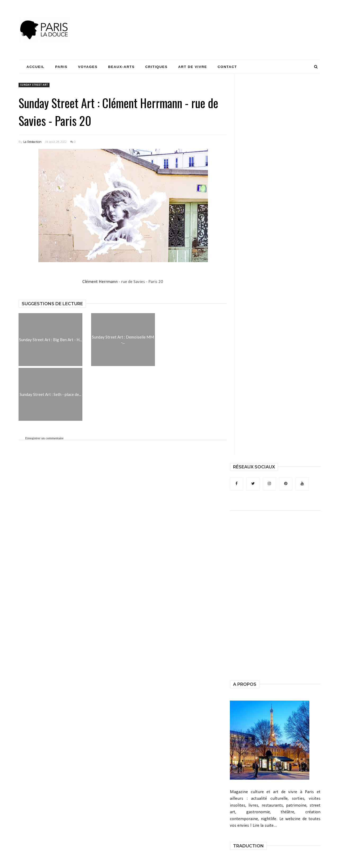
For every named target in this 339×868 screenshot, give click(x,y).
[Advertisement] (224, 20)
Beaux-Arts (121, 67)
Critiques (156, 67)
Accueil (35, 67)
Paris (61, 67)
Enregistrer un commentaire (44, 438)
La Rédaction (32, 142)
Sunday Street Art (34, 85)
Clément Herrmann (100, 282)
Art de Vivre (193, 67)
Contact (227, 67)
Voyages (88, 67)
